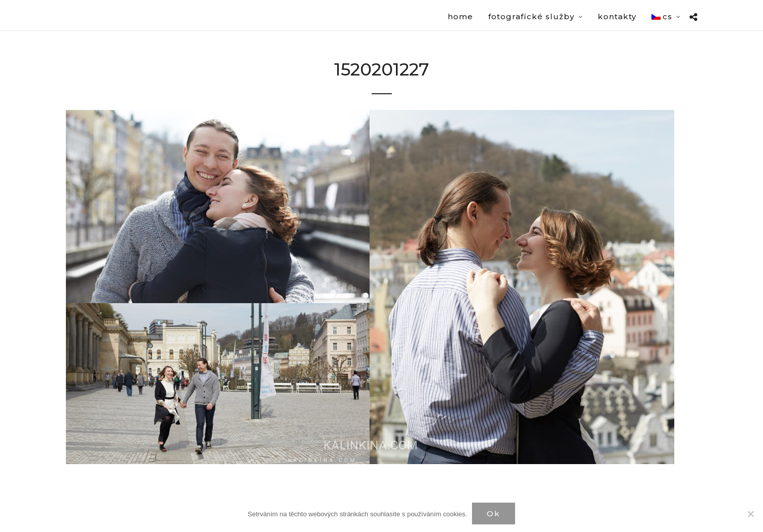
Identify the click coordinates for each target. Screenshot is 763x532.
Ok (494, 514)
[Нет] (750, 514)
